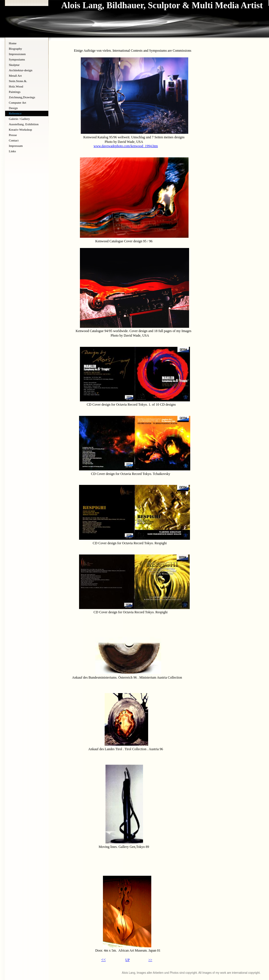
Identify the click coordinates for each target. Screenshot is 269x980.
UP (128, 960)
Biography (15, 49)
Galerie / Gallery (19, 119)
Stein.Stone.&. (18, 81)
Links (12, 151)
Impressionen (17, 54)
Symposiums (17, 59)
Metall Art (15, 76)
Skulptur (14, 65)
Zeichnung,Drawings (22, 97)
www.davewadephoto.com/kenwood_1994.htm (126, 146)
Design (13, 108)
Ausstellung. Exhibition (24, 124)
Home (13, 43)
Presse (13, 135)
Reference (15, 113)
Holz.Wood (16, 86)
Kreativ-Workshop (20, 130)
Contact (14, 140)
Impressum (16, 146)
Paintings (15, 92)
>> (150, 960)
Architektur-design (21, 70)
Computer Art (17, 103)
